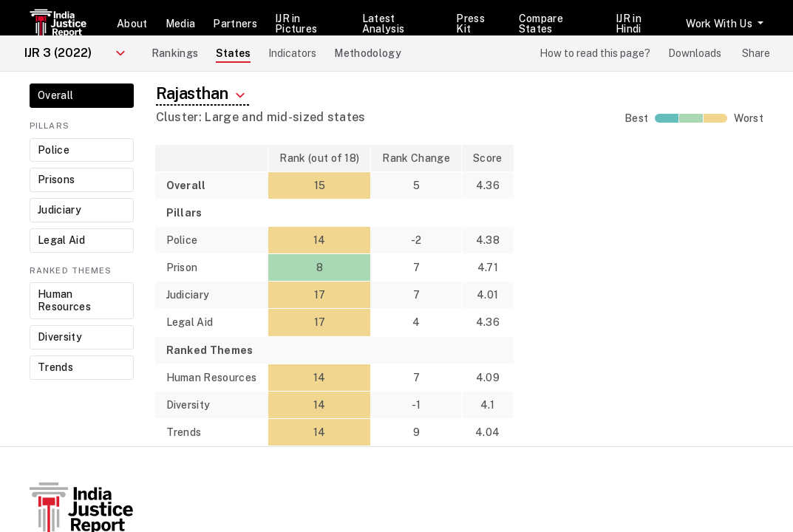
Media (181, 24)
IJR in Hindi (629, 24)
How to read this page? (595, 53)
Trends (55, 367)
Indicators (292, 53)
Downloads (695, 53)
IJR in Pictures (296, 24)
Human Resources (64, 300)
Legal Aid (61, 240)
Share (756, 53)
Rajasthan (203, 93)
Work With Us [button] (720, 24)
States (233, 53)
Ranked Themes (71, 270)
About (132, 24)
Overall (55, 95)
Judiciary (59, 210)
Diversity (60, 337)
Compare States (541, 24)
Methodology (368, 53)
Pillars (50, 126)
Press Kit (470, 24)
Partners (235, 24)
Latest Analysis (384, 24)
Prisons (56, 180)
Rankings (175, 53)
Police (54, 150)
